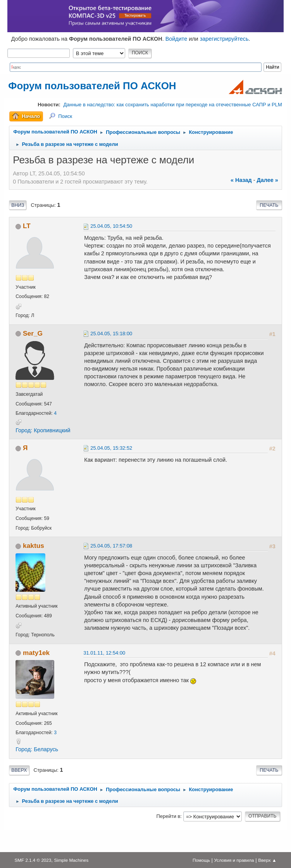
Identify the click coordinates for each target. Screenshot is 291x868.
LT (27, 226)
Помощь (201, 860)
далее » (268, 180)
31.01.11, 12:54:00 (104, 653)
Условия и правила (234, 860)
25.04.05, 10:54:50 (111, 226)
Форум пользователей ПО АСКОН (92, 86)
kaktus (34, 546)
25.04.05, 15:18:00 (111, 334)
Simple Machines (71, 860)
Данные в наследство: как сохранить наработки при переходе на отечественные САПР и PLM (173, 105)
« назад (241, 180)
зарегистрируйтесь (224, 39)
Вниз (18, 205)
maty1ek (36, 653)
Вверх (19, 770)
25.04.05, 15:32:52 (111, 448)
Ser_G (33, 333)
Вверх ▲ (267, 860)
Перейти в (169, 816)
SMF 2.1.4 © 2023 (33, 860)
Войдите (176, 39)
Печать (269, 205)
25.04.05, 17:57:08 (111, 546)
